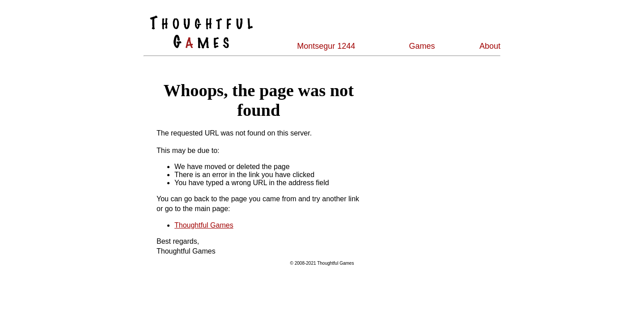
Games (422, 46)
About (490, 46)
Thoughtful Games (204, 225)
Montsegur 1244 (326, 46)
